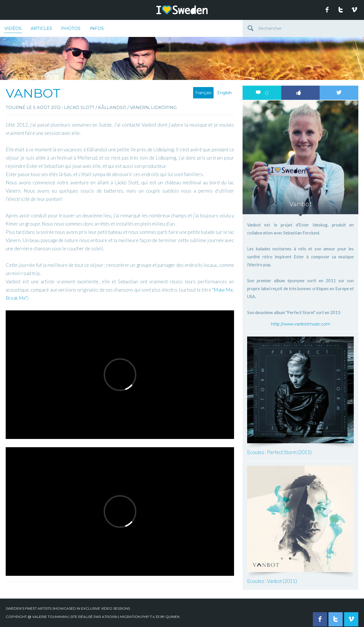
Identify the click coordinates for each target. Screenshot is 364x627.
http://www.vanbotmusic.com (301, 324)
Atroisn (110, 617)
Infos (97, 28)
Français (203, 93)
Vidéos (13, 29)
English (225, 93)
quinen (172, 617)
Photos (71, 28)
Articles (41, 28)
